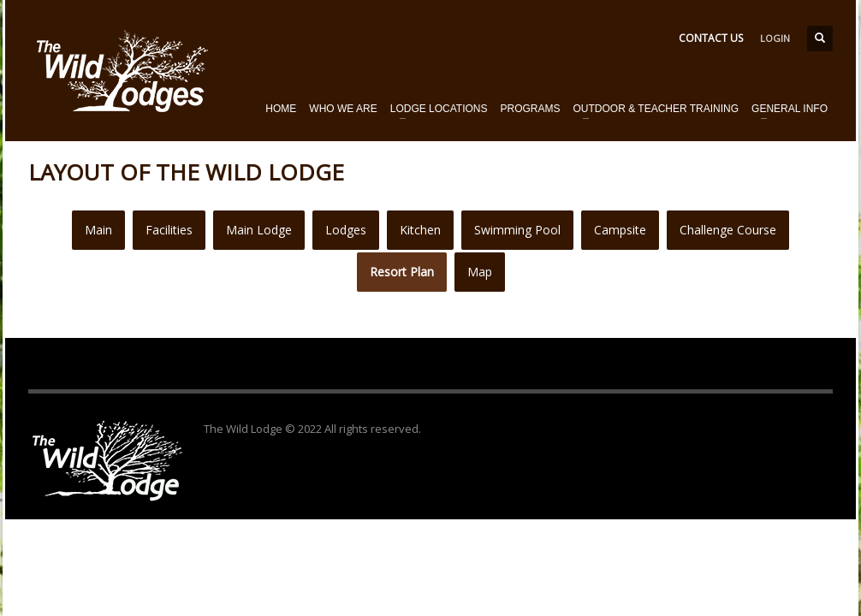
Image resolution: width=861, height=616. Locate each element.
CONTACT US (711, 38)
